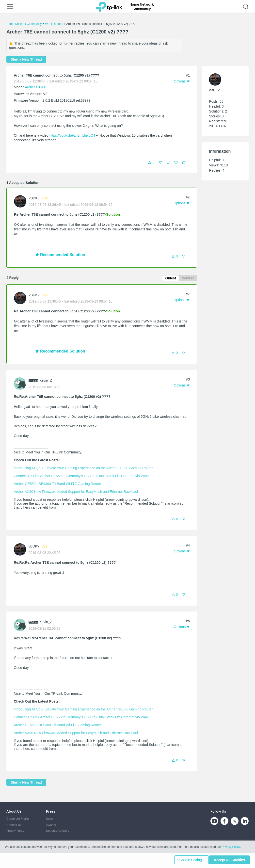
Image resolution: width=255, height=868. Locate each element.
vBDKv (34, 198)
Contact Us (14, 825)
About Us (14, 811)
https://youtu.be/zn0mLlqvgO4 (72, 135)
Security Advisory (58, 831)
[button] (184, 162)
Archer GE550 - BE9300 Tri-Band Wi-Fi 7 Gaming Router (57, 484)
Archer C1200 (35, 87)
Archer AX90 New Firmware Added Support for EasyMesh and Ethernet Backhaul (76, 492)
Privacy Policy (15, 831)
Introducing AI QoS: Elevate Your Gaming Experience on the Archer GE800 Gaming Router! (84, 469)
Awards (51, 825)
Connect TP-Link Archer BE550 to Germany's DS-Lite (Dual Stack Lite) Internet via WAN (81, 477)
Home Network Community (24, 24)
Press (51, 811)
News (50, 819)
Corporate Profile (18, 819)
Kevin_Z (46, 381)
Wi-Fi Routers (55, 24)
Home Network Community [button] (142, 7)
